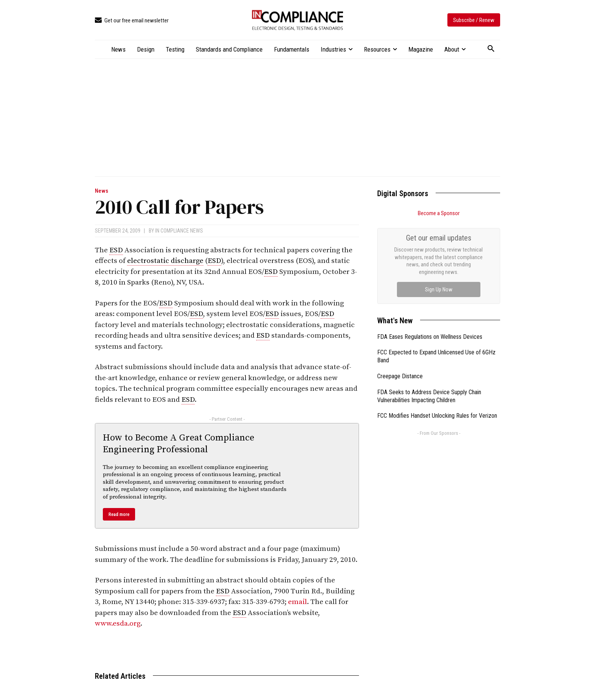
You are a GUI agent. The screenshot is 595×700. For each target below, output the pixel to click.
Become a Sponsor (439, 213)
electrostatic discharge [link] (165, 261)
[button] (491, 49)
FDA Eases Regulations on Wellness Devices (430, 337)
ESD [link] (116, 250)
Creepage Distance (400, 376)
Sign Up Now (439, 289)
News (102, 191)
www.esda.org (118, 624)
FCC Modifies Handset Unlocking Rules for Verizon (437, 416)
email (297, 602)
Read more (119, 514)
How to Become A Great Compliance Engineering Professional (179, 444)
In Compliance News (179, 231)
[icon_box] (132, 21)
